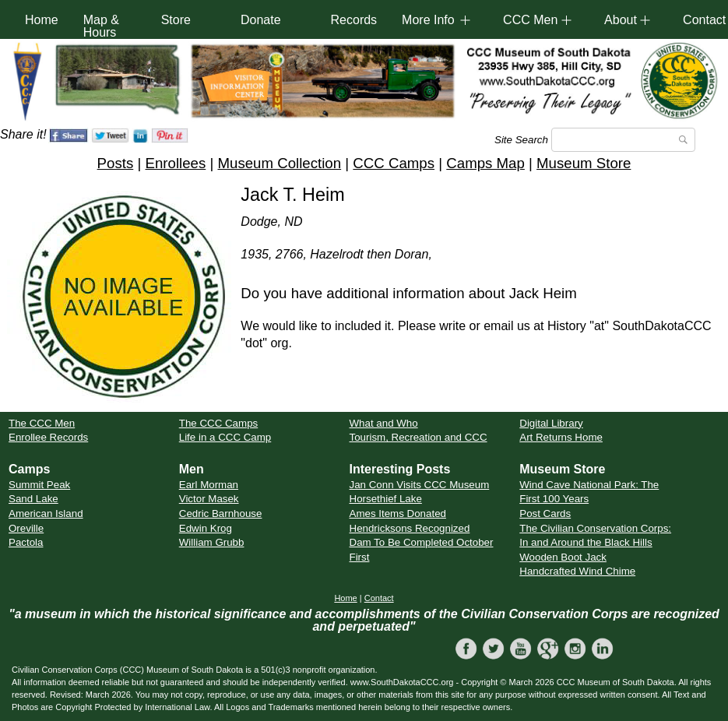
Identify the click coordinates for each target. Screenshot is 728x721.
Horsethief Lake (386, 499)
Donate (261, 20)
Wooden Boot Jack (563, 557)
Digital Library (551, 423)
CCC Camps (394, 163)
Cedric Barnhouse (221, 513)
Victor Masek (209, 499)
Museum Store (584, 163)
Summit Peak (39, 485)
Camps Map (485, 163)
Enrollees (175, 163)
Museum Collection (279, 163)
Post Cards (545, 513)
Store (176, 20)
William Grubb (212, 542)
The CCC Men (42, 423)
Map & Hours (101, 26)
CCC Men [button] (530, 20)
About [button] (621, 20)
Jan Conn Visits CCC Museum (420, 485)
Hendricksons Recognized (410, 528)
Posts (116, 163)
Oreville (26, 528)
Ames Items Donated (398, 513)
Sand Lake (33, 499)
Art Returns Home (561, 437)
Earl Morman (209, 485)
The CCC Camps (218, 423)
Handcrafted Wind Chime (577, 571)
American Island (46, 513)
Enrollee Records (48, 437)
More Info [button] (428, 20)
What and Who (384, 423)
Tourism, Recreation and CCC (419, 437)
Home (42, 20)
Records (354, 20)
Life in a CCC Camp (225, 437)
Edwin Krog (206, 528)
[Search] (623, 140)
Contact (379, 598)
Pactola (26, 542)
